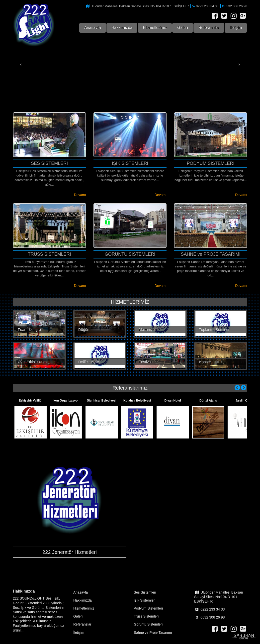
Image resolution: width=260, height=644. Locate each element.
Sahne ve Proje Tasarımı (153, 633)
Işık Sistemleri (145, 600)
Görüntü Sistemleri (148, 624)
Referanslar (209, 28)
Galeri (183, 28)
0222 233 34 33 (209, 609)
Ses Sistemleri (145, 592)
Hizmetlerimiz (155, 28)
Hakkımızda (122, 28)
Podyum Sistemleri (148, 608)
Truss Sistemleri (146, 616)
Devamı (80, 195)
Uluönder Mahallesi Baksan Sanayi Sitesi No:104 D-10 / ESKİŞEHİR (219, 597)
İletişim (236, 28)
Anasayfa (93, 28)
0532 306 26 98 (209, 617)
